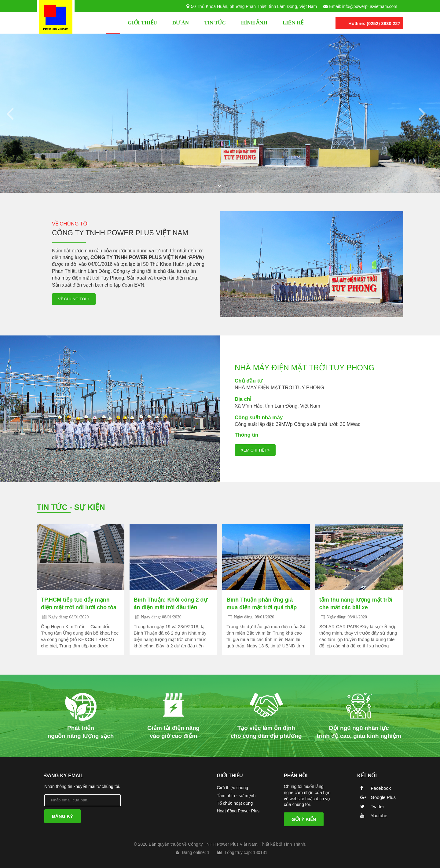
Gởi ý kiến (304, 819)
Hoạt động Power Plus (238, 811)
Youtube (372, 816)
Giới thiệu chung (232, 788)
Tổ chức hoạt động (235, 803)
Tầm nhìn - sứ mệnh (236, 796)
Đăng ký (62, 816)
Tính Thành (294, 844)
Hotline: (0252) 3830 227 (374, 23)
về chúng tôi (74, 299)
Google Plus (376, 797)
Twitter (371, 806)
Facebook (374, 788)
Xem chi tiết (255, 450)
